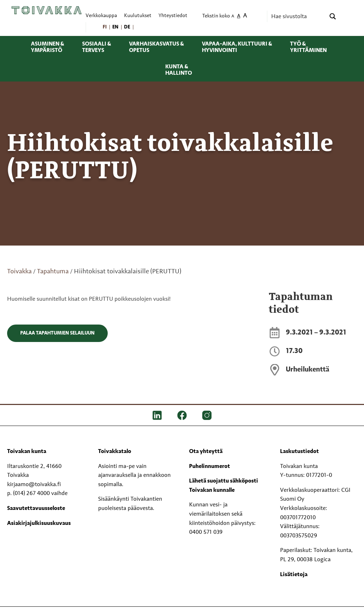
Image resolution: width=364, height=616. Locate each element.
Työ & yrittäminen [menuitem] (308, 47)
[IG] (207, 415)
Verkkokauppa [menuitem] (101, 16)
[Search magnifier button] (333, 16)
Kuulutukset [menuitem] (138, 16)
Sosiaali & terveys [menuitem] (97, 47)
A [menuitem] (233, 17)
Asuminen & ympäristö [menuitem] (47, 47)
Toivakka (19, 272)
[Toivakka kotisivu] (47, 10)
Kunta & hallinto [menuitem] (179, 70)
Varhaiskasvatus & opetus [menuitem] (156, 47)
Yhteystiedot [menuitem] (173, 16)
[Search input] (298, 16)
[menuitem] (105, 27)
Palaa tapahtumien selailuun (57, 333)
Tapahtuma (53, 272)
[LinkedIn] (157, 415)
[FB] (182, 415)
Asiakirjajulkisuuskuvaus (39, 523)
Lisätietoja (294, 575)
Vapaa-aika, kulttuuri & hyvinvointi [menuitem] (237, 47)
